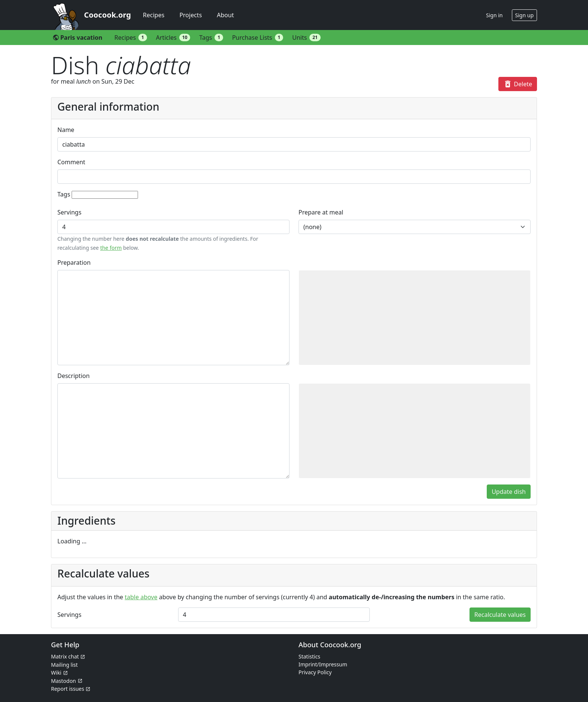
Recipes (154, 15)
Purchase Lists (258, 37)
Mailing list (64, 665)
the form (111, 248)
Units (306, 37)
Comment (71, 162)
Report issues (67, 689)
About (225, 15)
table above (141, 597)
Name (66, 130)
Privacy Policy (315, 672)
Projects (190, 15)
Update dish (509, 492)
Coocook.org (107, 15)
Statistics (309, 656)
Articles (173, 37)
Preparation (74, 262)
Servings (69, 212)
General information (108, 106)
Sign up (524, 15)
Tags (211, 37)
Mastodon (64, 681)
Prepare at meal (321, 212)
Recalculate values (500, 615)
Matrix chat (65, 656)
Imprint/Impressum (323, 664)
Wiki (56, 673)
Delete (518, 84)
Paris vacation (77, 37)
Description (73, 376)
